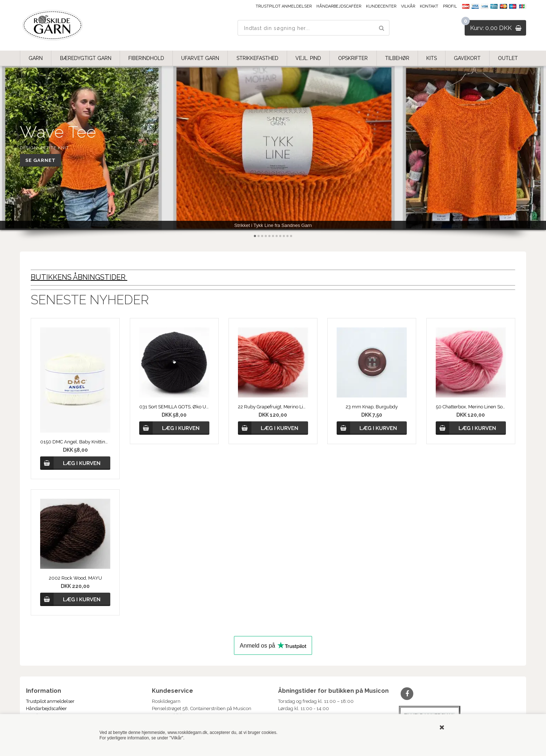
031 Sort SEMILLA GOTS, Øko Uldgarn (174, 407)
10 (287, 236)
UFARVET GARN (200, 58)
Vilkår (408, 6)
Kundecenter (381, 6)
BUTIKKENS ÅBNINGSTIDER (79, 277)
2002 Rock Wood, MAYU (75, 578)
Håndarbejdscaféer (339, 6)
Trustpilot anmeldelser (284, 6)
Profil (450, 6)
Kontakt (429, 6)
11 (291, 236)
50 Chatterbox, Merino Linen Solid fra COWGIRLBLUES (471, 407)
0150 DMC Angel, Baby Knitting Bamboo (75, 442)
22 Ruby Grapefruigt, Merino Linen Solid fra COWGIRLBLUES (273, 407)
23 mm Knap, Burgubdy (372, 407)
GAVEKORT (467, 58)
